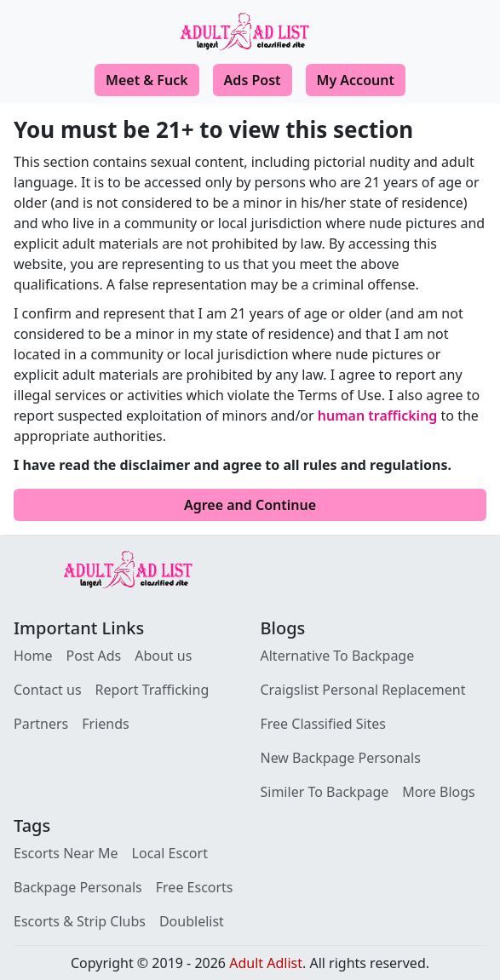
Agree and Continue (250, 505)
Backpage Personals (78, 887)
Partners (41, 724)
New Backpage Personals (341, 758)
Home (33, 656)
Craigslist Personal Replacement (363, 690)
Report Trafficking (152, 690)
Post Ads (94, 656)
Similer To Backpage (325, 792)
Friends (105, 724)
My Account (356, 80)
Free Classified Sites (324, 724)
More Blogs (438, 792)
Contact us (48, 690)
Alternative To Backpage (338, 656)
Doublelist (192, 921)
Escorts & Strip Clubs (80, 921)
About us (163, 656)
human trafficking (378, 415)
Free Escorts (195, 887)
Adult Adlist (266, 963)
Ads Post (253, 80)
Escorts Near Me (66, 853)
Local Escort (170, 853)
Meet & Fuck (147, 80)
